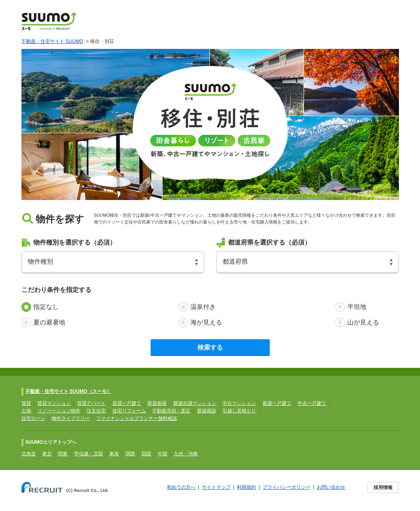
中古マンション (239, 403)
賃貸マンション (54, 403)
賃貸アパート (91, 403)
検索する (210, 347)
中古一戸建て (312, 403)
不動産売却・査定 (171, 411)
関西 (130, 454)
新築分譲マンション (195, 403)
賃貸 (26, 403)
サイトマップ (216, 487)
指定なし (46, 307)
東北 (47, 454)
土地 (26, 411)
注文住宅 (96, 411)
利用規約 (246, 487)
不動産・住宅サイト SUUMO (52, 41)
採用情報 (383, 488)
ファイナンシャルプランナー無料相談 (137, 418)
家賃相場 (157, 403)
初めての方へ (181, 487)
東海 (114, 454)
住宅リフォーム (129, 411)
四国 (146, 454)
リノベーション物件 (59, 411)
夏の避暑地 (49, 322)
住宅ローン (33, 418)
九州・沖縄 (186, 454)
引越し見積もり (239, 411)
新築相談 (207, 411)
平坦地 (357, 307)
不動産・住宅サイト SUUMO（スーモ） (68, 391)
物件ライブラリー (71, 418)
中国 (163, 454)
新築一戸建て (277, 403)
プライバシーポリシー (286, 487)
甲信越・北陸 (89, 454)
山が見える (363, 322)
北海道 (29, 454)
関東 (63, 454)
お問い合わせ (331, 487)
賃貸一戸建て (127, 403)
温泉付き (203, 307)
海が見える (206, 322)
